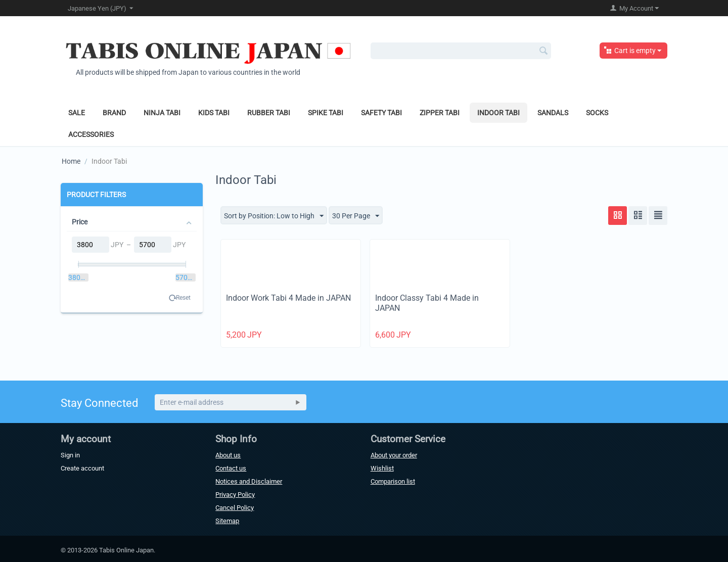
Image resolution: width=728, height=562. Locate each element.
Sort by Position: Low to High (274, 216)
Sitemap (227, 521)
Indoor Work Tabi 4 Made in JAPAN (288, 298)
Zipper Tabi (440, 113)
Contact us (231, 468)
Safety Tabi (381, 113)
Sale (77, 113)
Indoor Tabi (498, 113)
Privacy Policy (235, 495)
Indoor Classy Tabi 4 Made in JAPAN (427, 303)
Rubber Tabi (269, 113)
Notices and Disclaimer (249, 481)
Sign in (70, 455)
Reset (183, 298)
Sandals (553, 113)
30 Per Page (356, 216)
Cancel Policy (235, 508)
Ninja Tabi (162, 113)
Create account (82, 468)
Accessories (91, 134)
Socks (597, 113)
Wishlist (382, 468)
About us (228, 455)
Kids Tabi (214, 113)
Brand (114, 113)
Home (71, 161)
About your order (394, 455)
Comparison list (393, 481)
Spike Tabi (326, 113)
